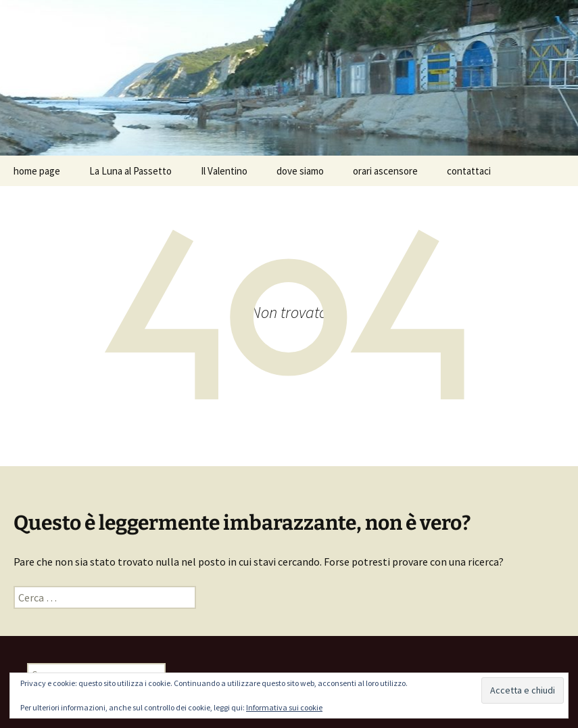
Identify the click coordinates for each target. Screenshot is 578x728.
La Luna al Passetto (130, 171)
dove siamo (300, 171)
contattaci (469, 171)
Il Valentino (224, 171)
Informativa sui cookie (284, 707)
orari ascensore (385, 171)
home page (37, 171)
